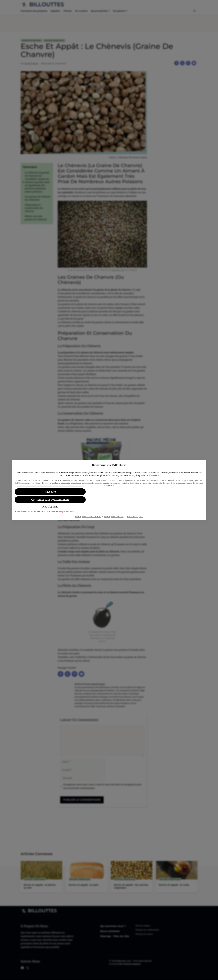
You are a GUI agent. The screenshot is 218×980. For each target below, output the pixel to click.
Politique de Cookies (114, 525)
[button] (109, 500)
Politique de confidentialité (88, 525)
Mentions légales (135, 525)
